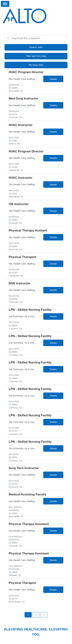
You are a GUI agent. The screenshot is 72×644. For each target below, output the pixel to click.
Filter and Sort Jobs (36, 56)
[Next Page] (44, 615)
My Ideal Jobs (36, 65)
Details (53, 79)
